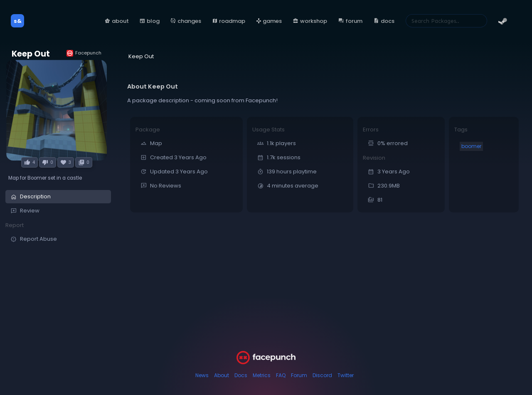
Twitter (346, 375)
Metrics (262, 375)
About (222, 375)
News (202, 375)
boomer (471, 146)
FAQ (281, 375)
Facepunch (84, 53)
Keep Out (31, 54)
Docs (241, 375)
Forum (299, 375)
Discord (322, 375)
